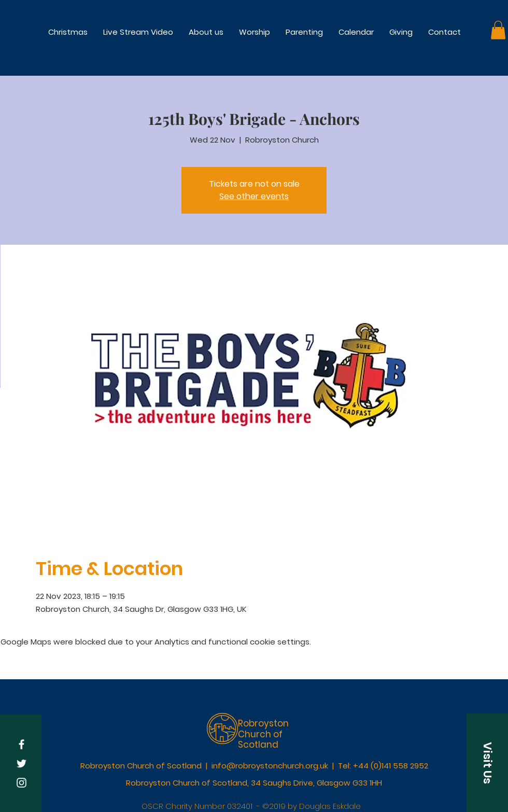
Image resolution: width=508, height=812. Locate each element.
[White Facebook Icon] (22, 744)
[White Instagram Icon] (22, 783)
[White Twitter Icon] (22, 764)
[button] (255, 32)
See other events (254, 196)
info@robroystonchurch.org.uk (270, 766)
